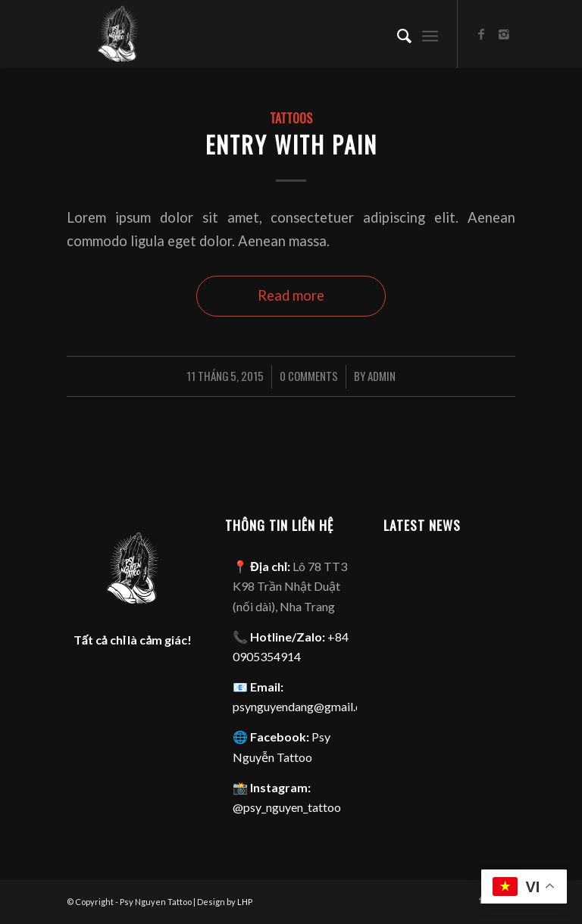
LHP (245, 902)
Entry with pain (291, 144)
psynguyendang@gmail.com (305, 706)
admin (382, 376)
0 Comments (309, 376)
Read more (291, 295)
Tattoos (291, 118)
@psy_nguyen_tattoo (287, 807)
